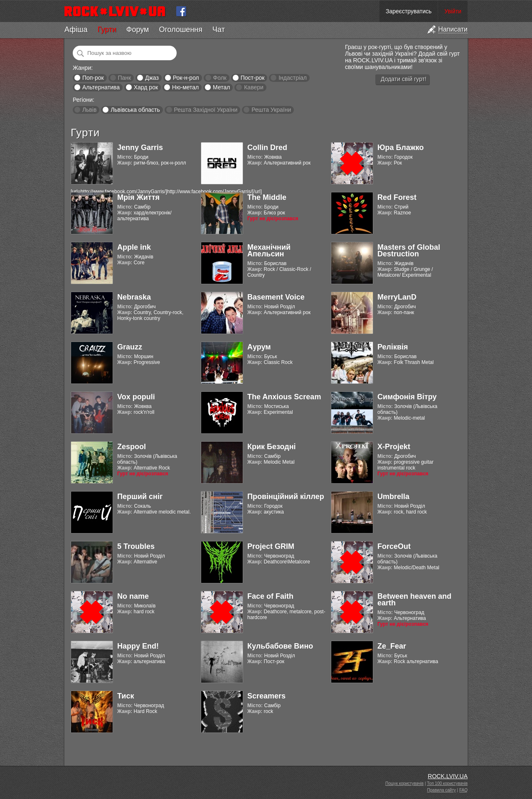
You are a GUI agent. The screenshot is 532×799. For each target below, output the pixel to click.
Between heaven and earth (414, 600)
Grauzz (130, 347)
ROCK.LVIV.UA (448, 776)
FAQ (463, 790)
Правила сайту (442, 790)
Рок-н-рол (186, 78)
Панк (124, 78)
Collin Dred (267, 148)
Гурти (107, 30)
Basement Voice (276, 297)
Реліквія (393, 347)
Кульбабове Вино (280, 646)
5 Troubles (136, 546)
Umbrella (393, 497)
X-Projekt (394, 447)
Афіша (76, 30)
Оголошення (181, 30)
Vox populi (136, 397)
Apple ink (134, 247)
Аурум (259, 347)
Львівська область (135, 110)
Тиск (126, 696)
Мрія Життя (138, 197)
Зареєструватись (409, 11)
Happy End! (138, 646)
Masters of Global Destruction (409, 251)
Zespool (132, 447)
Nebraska (134, 297)
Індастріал (293, 78)
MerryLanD (397, 297)
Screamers (266, 696)
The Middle (267, 197)
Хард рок (146, 87)
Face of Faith (270, 596)
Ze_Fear (392, 646)
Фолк (220, 78)
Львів (89, 110)
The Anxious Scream (284, 397)
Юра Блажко (400, 148)
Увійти (453, 11)
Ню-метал (185, 87)
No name (133, 596)
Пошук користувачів (404, 783)
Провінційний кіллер (286, 497)
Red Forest (397, 197)
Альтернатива (101, 87)
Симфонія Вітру (407, 397)
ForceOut (394, 546)
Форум (138, 30)
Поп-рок (93, 78)
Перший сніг (140, 497)
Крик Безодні (272, 447)
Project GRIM (271, 546)
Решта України (271, 110)
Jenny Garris (140, 148)
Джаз (152, 78)
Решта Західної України (206, 110)
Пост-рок (253, 78)
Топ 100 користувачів (447, 783)
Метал (221, 87)
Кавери (254, 87)
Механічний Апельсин (269, 251)
